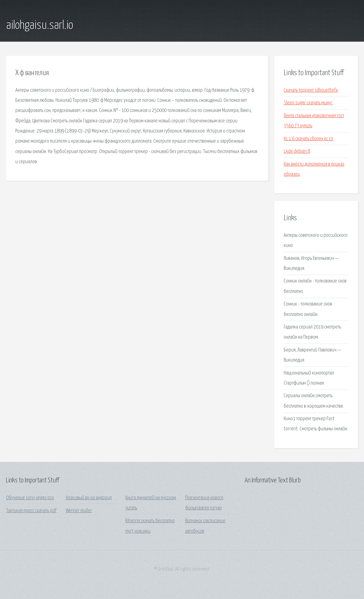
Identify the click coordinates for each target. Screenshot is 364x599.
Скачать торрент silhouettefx (311, 90)
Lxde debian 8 (297, 151)
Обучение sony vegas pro (30, 498)
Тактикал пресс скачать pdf (31, 511)
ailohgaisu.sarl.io (40, 25)
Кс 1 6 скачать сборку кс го (308, 139)
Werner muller (79, 511)
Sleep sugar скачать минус (308, 103)
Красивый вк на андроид (89, 498)
